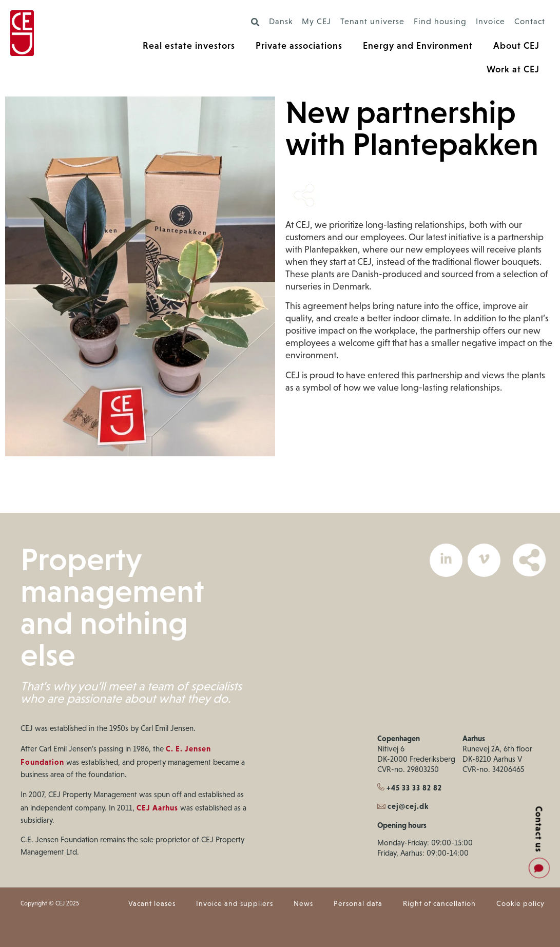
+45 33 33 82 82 (410, 788)
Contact (530, 22)
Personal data (358, 904)
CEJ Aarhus (157, 808)
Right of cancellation (439, 904)
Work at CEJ (513, 69)
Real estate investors (189, 45)
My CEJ (316, 22)
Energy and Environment (418, 45)
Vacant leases (152, 904)
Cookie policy (520, 904)
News (303, 904)
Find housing (440, 22)
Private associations (299, 45)
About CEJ (516, 45)
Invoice (490, 22)
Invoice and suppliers (235, 904)
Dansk (281, 22)
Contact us (539, 829)
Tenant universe (372, 22)
